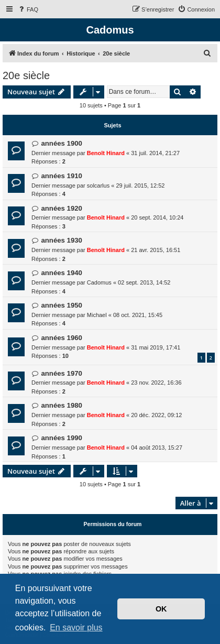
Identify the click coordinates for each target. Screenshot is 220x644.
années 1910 (61, 176)
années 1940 (61, 273)
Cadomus (99, 282)
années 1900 (61, 143)
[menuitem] (28, 9)
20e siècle (26, 75)
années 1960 (61, 338)
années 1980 (61, 405)
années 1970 (61, 373)
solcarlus (98, 185)
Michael (97, 315)
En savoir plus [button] (76, 627)
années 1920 (61, 208)
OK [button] (161, 609)
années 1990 (61, 438)
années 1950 (61, 305)
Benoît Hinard (106, 153)
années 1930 (61, 240)
